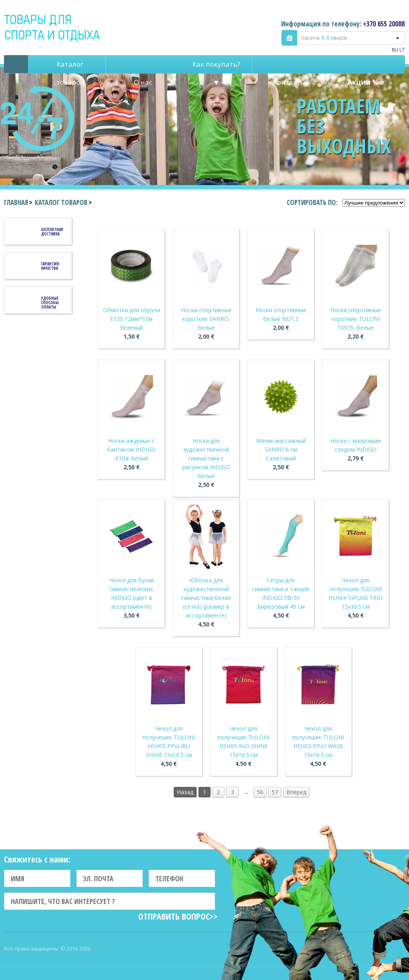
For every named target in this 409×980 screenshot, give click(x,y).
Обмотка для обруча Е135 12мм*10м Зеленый (132, 319)
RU (395, 50)
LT (402, 50)
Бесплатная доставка (52, 232)
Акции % (363, 82)
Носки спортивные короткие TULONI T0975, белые (356, 319)
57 (275, 792)
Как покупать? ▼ (216, 66)
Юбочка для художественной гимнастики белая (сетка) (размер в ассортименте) (206, 598)
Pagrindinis (16, 64)
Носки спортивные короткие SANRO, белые (206, 319)
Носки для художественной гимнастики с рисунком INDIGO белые (206, 458)
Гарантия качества (50, 266)
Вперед (296, 792)
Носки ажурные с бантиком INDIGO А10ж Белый (131, 449)
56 (260, 792)
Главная (16, 202)
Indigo (53, 28)
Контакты (290, 82)
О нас (143, 82)
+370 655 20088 (384, 24)
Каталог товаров (70, 66)
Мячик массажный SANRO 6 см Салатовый (281, 449)
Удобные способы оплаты (50, 303)
